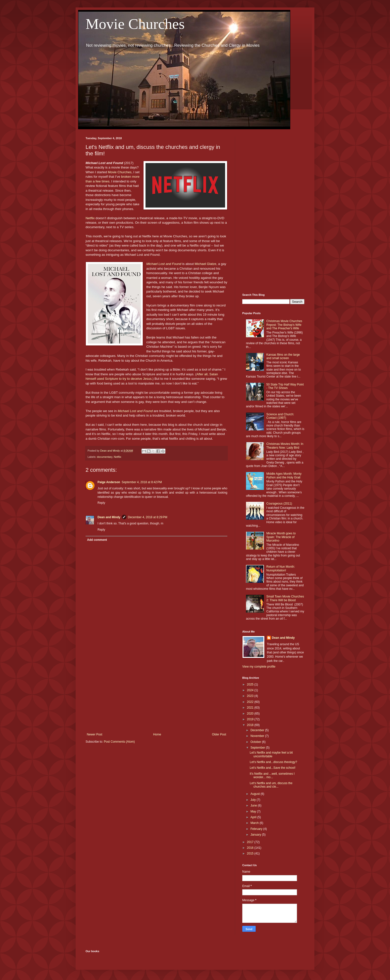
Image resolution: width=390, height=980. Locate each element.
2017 (251, 842)
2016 (251, 848)
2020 (251, 714)
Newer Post (95, 734)
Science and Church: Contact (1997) (280, 416)
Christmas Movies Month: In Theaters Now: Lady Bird (285, 446)
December (258, 730)
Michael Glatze (205, 264)
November (258, 736)
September (258, 748)
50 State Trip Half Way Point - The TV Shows (285, 386)
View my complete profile (259, 667)
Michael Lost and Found (164, 264)
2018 (251, 725)
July (254, 800)
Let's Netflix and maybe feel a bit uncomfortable (271, 754)
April (254, 817)
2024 (251, 690)
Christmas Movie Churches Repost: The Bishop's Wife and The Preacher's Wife (284, 325)
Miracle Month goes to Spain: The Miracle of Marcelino (281, 537)
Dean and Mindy (109, 517)
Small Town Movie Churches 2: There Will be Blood (285, 598)
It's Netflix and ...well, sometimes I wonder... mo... (272, 775)
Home (157, 734)
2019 (251, 719)
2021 (251, 708)
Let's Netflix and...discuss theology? (273, 762)
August (256, 794)
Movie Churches (135, 24)
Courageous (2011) (279, 504)
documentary (105, 457)
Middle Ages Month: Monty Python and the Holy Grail (284, 475)
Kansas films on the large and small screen (283, 356)
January (256, 835)
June (254, 806)
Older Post (219, 734)
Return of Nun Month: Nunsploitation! (281, 568)
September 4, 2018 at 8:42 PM (142, 482)
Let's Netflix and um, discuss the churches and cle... (271, 785)
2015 (251, 853)
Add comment (97, 540)
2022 (251, 702)
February (257, 829)
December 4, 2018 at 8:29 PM (147, 517)
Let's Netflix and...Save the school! (273, 768)
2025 (251, 684)
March (255, 823)
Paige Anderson (109, 482)
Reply (101, 503)
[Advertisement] (156, 692)
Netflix (90, 218)
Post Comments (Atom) (119, 742)
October (256, 742)
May (254, 811)
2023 (251, 696)
